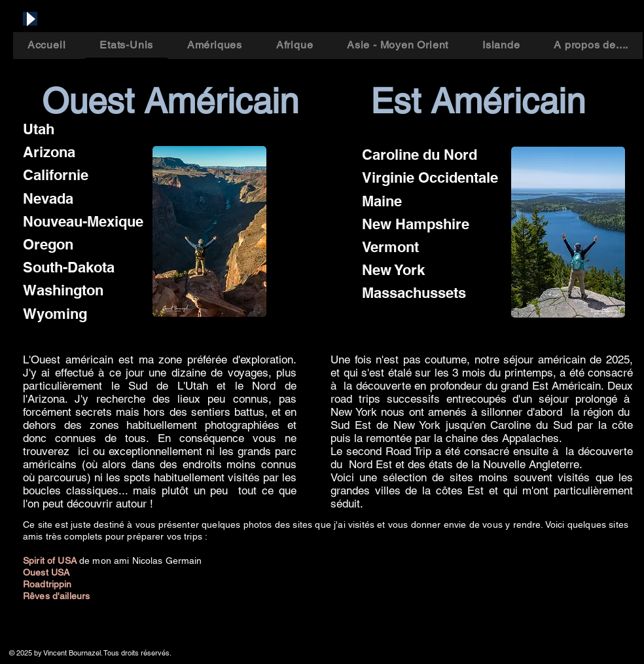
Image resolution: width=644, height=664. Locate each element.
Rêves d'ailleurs (56, 596)
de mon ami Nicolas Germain (141, 561)
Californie (56, 175)
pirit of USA (54, 561)
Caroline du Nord (420, 155)
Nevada (48, 198)
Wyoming (55, 314)
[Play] (30, 19)
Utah (39, 129)
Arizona (49, 152)
